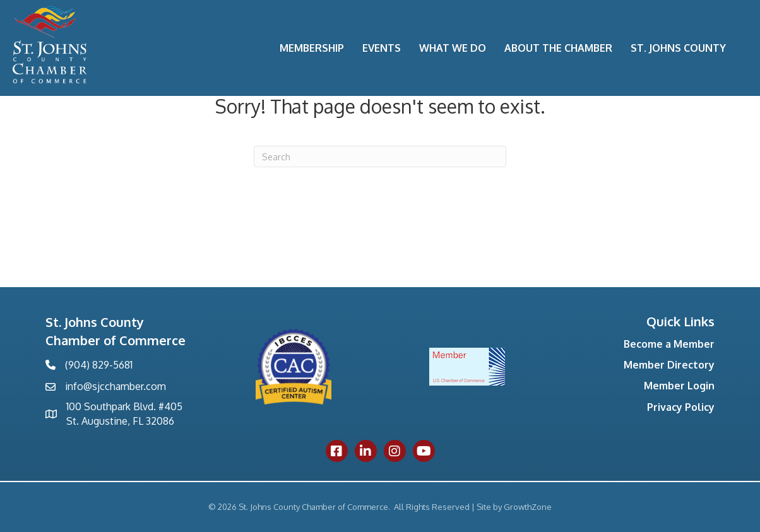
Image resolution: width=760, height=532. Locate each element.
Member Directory (669, 365)
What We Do (453, 48)
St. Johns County (678, 48)
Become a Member (669, 344)
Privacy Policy (681, 407)
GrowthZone (528, 507)
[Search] (380, 157)
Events (382, 48)
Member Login (679, 386)
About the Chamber (558, 48)
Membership (312, 48)
